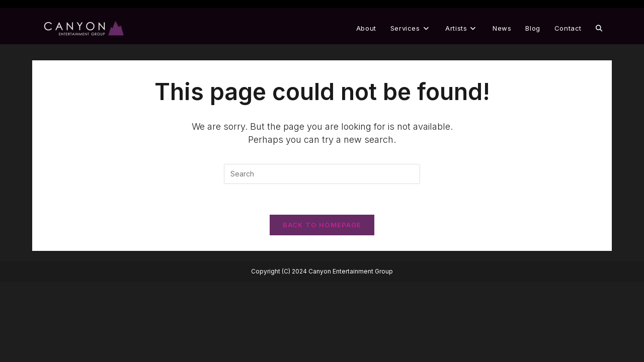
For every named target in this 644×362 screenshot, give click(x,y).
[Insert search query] (322, 174)
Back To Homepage (322, 225)
